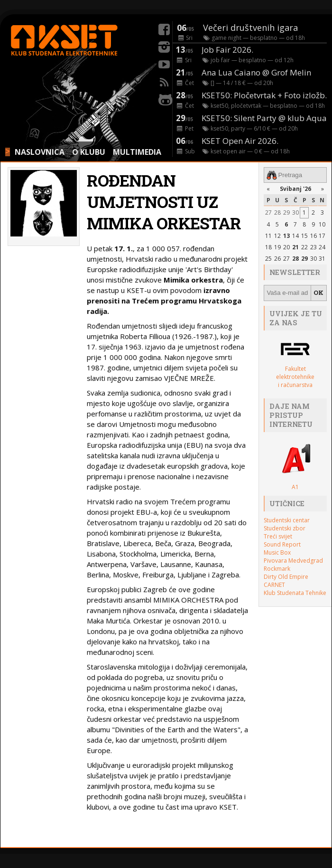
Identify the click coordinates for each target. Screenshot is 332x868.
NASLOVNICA (40, 152)
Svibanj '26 (295, 189)
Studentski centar (287, 520)
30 (295, 212)
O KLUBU (89, 152)
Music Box (277, 552)
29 (286, 212)
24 (322, 247)
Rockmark (277, 569)
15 (304, 236)
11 (268, 236)
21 (295, 247)
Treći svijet (278, 536)
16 (314, 236)
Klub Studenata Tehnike (295, 593)
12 (277, 236)
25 (268, 259)
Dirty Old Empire (286, 577)
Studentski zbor (285, 528)
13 (286, 236)
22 (304, 247)
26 (277, 259)
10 (322, 224)
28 (277, 212)
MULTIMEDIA (137, 152)
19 (277, 247)
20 (286, 247)
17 (322, 236)
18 (268, 247)
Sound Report (282, 544)
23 (314, 247)
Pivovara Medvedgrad (293, 561)
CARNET (274, 585)
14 (295, 236)
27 (268, 212)
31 (322, 259)
